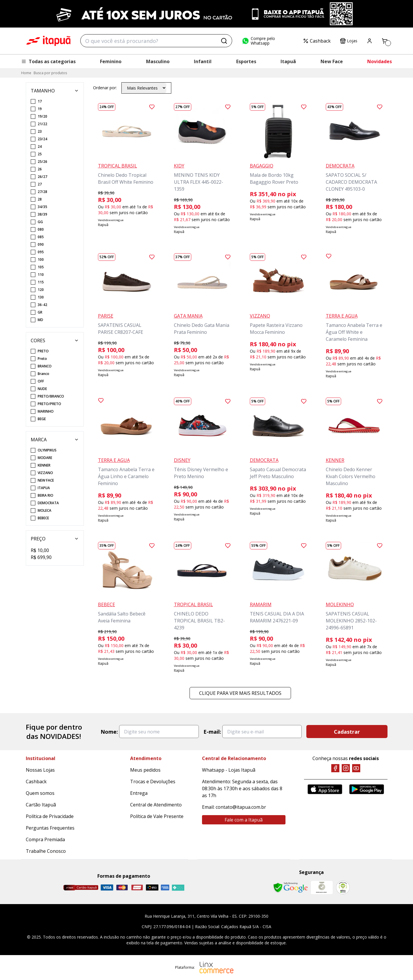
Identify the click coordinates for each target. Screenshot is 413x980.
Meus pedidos (145, 770)
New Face (332, 61)
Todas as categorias (48, 61)
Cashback (317, 41)
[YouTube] (356, 768)
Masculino (158, 61)
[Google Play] (367, 789)
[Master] (122, 887)
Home (26, 73)
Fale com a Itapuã (244, 820)
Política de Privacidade (50, 816)
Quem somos (40, 793)
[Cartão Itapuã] (81, 888)
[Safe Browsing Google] (290, 888)
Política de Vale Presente (157, 816)
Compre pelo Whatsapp (258, 41)
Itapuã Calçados (48, 41)
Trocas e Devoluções (153, 782)
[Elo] (152, 887)
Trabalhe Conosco (46, 851)
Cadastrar (347, 732)
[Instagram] (346, 768)
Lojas (349, 41)
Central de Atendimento (156, 805)
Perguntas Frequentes (50, 828)
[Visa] (107, 887)
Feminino (111, 61)
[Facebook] (335, 768)
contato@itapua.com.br (241, 807)
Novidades (380, 61)
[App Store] (325, 789)
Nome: (109, 732)
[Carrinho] (385, 41)
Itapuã (288, 61)
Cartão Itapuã (41, 805)
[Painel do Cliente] (370, 41)
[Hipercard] (137, 887)
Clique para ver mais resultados (240, 693)
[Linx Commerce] (216, 968)
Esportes (246, 61)
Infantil (203, 61)
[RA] (343, 887)
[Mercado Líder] (322, 888)
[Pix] (178, 888)
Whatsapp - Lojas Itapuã (229, 770)
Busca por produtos (50, 73)
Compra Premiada (45, 839)
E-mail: (212, 732)
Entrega (139, 793)
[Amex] (165, 887)
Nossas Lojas (40, 770)
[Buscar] (224, 41)
